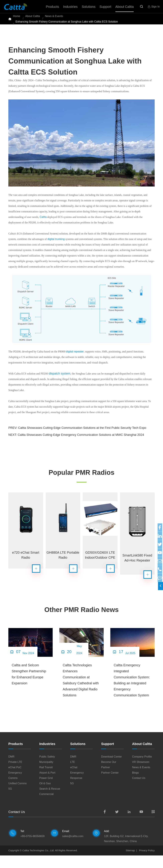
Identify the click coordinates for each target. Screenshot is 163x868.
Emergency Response (77, 788)
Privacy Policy (147, 863)
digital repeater (75, 361)
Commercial (46, 807)
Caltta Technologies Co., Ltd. (38, 863)
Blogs (135, 785)
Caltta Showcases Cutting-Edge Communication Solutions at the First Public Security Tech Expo (82, 437)
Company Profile (142, 769)
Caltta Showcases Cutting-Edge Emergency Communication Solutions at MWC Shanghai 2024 (81, 444)
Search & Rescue (50, 801)
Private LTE (15, 774)
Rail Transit (46, 780)
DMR (11, 769)
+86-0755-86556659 (33, 849)
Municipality (46, 774)
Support (108, 756)
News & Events (54, 18)
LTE (73, 774)
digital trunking (56, 248)
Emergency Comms (15, 788)
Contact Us (139, 791)
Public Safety (47, 769)
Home (17, 18)
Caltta (43, 226)
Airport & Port (47, 785)
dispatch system (60, 383)
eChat (74, 780)
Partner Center (110, 785)
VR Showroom (141, 774)
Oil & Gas (45, 796)
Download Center (112, 769)
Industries (47, 756)
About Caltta (33, 18)
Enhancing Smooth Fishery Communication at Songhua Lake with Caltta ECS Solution (67, 28)
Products (16, 756)
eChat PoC (15, 780)
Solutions (78, 756)
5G (10, 801)
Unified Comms (17, 796)
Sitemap (130, 863)
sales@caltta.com (73, 849)
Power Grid (46, 791)
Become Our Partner (109, 777)
